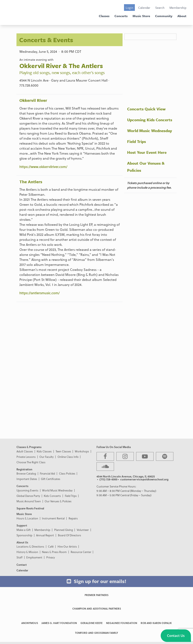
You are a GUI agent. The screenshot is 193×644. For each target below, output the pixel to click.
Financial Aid (47, 473)
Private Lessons (26, 457)
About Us (22, 542)
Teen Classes (63, 451)
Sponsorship (24, 535)
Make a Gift (24, 530)
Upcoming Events (27, 490)
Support (22, 525)
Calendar (144, 8)
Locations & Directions (30, 546)
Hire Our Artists (67, 546)
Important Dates (27, 479)
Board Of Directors (70, 535)
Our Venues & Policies (58, 501)
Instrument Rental (53, 518)
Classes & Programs (29, 447)
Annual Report (45, 535)
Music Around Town (29, 501)
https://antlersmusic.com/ (39, 293)
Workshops (82, 451)
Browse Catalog (26, 473)
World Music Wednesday (150, 131)
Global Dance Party (28, 496)
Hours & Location (27, 518)
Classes (104, 16)
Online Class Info (68, 457)
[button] (176, 636)
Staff (19, 557)
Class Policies (67, 473)
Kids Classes (44, 451)
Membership (178, 8)
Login (129, 8)
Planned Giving (64, 530)
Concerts (121, 16)
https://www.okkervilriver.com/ (43, 167)
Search (160, 8)
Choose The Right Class (31, 462)
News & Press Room (54, 552)
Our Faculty (46, 457)
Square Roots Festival (30, 508)
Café (51, 546)
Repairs (73, 518)
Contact (22, 565)
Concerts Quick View (146, 109)
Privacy (51, 557)
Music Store (141, 16)
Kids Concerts (52, 496)
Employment (34, 557)
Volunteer (83, 530)
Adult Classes (25, 451)
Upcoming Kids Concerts (150, 120)
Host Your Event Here (147, 152)
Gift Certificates (51, 479)
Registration (24, 469)
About (182, 16)
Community (164, 16)
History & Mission (27, 552)
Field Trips (137, 141)
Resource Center (81, 552)
